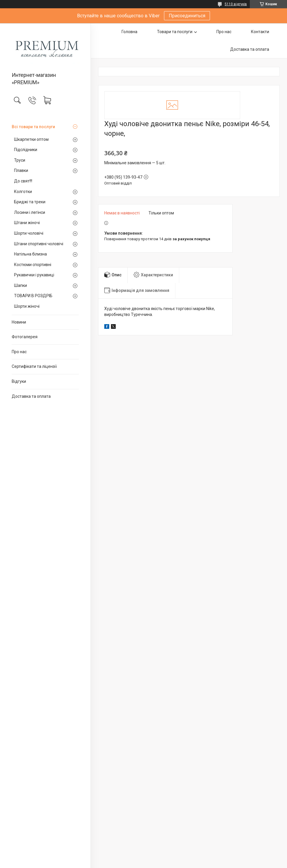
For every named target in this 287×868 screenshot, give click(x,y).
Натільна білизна (30, 254)
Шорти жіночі (27, 306)
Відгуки (19, 381)
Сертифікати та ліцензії (34, 366)
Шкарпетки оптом (31, 139)
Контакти (260, 32)
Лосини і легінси (30, 212)
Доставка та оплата (31, 396)
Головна (129, 32)
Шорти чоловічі (29, 233)
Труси (20, 160)
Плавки (21, 170)
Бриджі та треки (30, 202)
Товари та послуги (175, 32)
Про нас (19, 352)
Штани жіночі (27, 223)
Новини (19, 322)
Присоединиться (187, 16)
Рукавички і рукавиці (34, 275)
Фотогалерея (25, 337)
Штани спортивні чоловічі (39, 244)
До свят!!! (23, 181)
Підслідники (26, 150)
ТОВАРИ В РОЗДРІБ (33, 296)
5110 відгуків (236, 4)
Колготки (23, 192)
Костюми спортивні (33, 265)
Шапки (20, 285)
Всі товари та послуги (33, 127)
